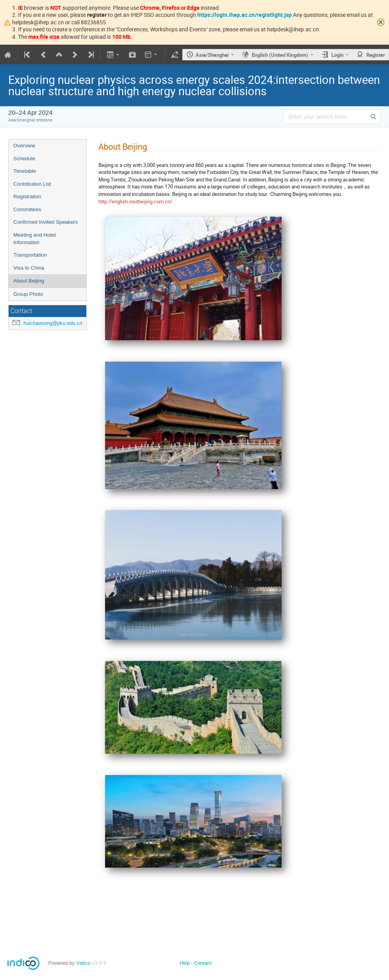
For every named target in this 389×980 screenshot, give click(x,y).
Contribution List (32, 184)
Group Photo (28, 294)
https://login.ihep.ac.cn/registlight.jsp (244, 15)
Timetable (25, 171)
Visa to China (29, 268)
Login (337, 55)
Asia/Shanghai (212, 55)
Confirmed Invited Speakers (45, 222)
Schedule (24, 159)
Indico (83, 963)
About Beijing (29, 281)
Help (185, 963)
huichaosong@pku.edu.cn (53, 323)
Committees (27, 209)
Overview (24, 146)
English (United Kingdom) (280, 55)
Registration (27, 197)
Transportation (30, 255)
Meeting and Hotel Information (35, 239)
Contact (203, 963)
